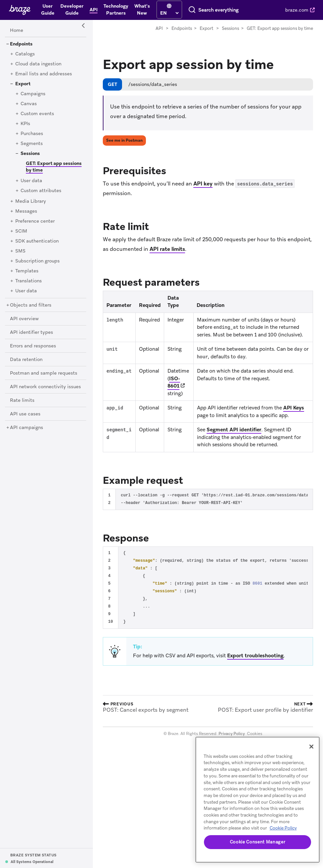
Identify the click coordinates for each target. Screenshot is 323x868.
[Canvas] (29, 104)
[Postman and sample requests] (44, 373)
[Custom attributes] (41, 191)
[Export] (23, 84)
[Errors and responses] (33, 346)
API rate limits (167, 249)
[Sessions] (30, 154)
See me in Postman (124, 140)
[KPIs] (25, 124)
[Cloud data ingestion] (38, 64)
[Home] (17, 31)
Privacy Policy (232, 734)
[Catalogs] (25, 54)
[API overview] (24, 319)
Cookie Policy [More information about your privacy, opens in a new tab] (283, 828)
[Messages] (26, 211)
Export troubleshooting (255, 656)
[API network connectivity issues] (45, 387)
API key (203, 184)
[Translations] (29, 281)
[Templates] (27, 271)
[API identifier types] (32, 332)
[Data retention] (26, 360)
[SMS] (20, 251)
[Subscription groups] (37, 261)
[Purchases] (32, 134)
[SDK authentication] (37, 241)
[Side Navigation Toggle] (84, 26)
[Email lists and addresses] (44, 74)
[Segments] (32, 144)
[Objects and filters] (31, 305)
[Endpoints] (21, 44)
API (159, 28)
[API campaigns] (27, 428)
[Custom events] (37, 114)
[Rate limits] (22, 400)
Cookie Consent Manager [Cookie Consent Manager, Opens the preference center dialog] (258, 842)
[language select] (169, 13)
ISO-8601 (174, 382)
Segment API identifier (234, 430)
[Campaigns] (33, 94)
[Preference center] (35, 221)
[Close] (311, 747)
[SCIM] (21, 231)
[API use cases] (25, 414)
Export (206, 28)
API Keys (294, 408)
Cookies (255, 734)
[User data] (31, 181)
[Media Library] (31, 201)
